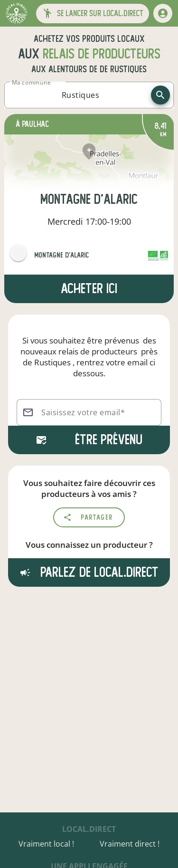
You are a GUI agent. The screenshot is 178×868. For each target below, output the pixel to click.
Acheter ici (89, 289)
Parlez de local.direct (89, 572)
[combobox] (80, 95)
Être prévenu (89, 440)
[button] (93, 14)
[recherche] (160, 95)
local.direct (89, 829)
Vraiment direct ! (130, 844)
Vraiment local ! (46, 844)
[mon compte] (163, 13)
